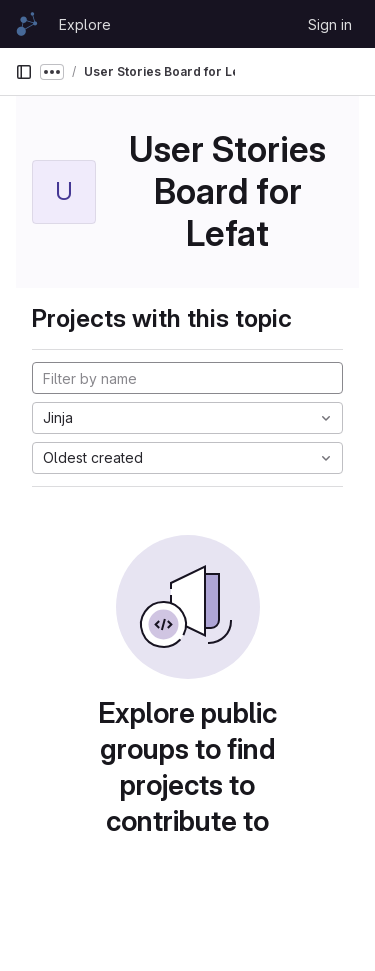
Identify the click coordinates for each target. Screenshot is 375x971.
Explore (85, 24)
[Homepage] (27, 24)
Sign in (330, 24)
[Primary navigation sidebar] (24, 72)
